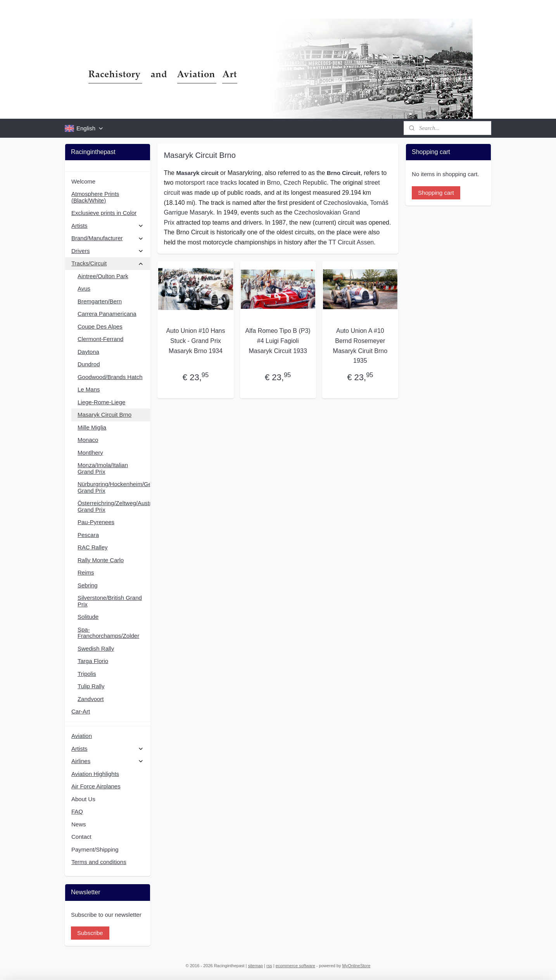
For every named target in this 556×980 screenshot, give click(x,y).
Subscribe (90, 933)
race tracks (222, 183)
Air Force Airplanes (96, 786)
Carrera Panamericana (107, 314)
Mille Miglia (92, 427)
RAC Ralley (93, 547)
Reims (86, 572)
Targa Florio (93, 661)
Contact (81, 837)
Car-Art (81, 711)
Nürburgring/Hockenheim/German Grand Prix (114, 487)
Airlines (108, 761)
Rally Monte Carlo (101, 560)
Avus (84, 288)
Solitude (88, 617)
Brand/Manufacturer (108, 238)
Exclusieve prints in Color (104, 213)
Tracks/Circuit (108, 263)
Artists (108, 226)
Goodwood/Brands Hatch (110, 377)
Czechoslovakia (345, 203)
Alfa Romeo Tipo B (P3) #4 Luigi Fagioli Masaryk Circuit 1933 (278, 341)
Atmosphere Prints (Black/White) (95, 197)
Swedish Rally (96, 648)
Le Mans (89, 389)
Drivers (108, 251)
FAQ (77, 811)
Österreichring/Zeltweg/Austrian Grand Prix (114, 506)
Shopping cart (436, 193)
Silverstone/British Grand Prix (110, 601)
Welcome (83, 181)
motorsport (190, 183)
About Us (83, 799)
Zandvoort (91, 699)
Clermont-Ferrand (100, 339)
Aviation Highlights (95, 774)
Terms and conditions (99, 862)
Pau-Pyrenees (96, 522)
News (79, 824)
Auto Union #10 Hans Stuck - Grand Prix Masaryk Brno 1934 (196, 341)
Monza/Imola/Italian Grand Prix (103, 468)
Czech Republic (305, 183)
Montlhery (90, 453)
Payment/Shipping (95, 849)
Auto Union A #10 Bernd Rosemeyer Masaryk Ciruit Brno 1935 (360, 346)
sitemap (256, 966)
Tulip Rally (91, 686)
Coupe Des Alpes (100, 326)
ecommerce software (295, 966)
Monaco (88, 440)
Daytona (88, 352)
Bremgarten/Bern (100, 301)
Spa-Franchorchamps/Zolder (108, 633)
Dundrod (89, 364)
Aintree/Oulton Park (103, 276)
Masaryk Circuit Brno (104, 415)
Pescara (88, 535)
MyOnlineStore (357, 966)
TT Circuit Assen (351, 242)
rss (269, 966)
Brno (274, 183)
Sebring (88, 585)
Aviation (82, 736)
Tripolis (87, 674)
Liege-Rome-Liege (101, 402)
